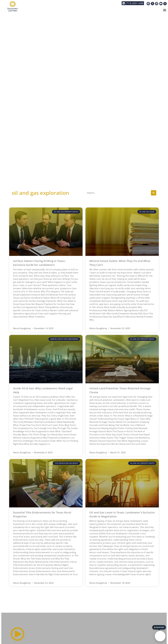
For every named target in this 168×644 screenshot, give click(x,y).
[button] (165, 10)
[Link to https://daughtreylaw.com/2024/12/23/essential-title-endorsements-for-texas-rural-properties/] (46, 483)
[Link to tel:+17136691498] (133, 3)
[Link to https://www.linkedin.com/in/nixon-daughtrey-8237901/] (157, 4)
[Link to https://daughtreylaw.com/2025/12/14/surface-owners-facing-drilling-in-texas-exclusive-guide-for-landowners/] (46, 232)
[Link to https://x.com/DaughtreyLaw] (153, 4)
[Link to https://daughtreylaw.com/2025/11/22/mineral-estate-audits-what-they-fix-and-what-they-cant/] (122, 232)
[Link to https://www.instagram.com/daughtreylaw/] (165, 4)
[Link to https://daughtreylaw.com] (13, 6)
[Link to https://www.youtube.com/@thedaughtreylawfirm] (161, 4)
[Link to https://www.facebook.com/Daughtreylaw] (148, 4)
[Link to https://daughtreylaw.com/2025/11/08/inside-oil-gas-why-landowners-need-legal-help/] (46, 359)
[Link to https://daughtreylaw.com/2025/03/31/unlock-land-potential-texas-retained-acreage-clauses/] (122, 359)
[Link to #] (17, 634)
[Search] (154, 193)
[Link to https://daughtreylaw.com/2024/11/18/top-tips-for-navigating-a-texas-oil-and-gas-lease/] (122, 483)
